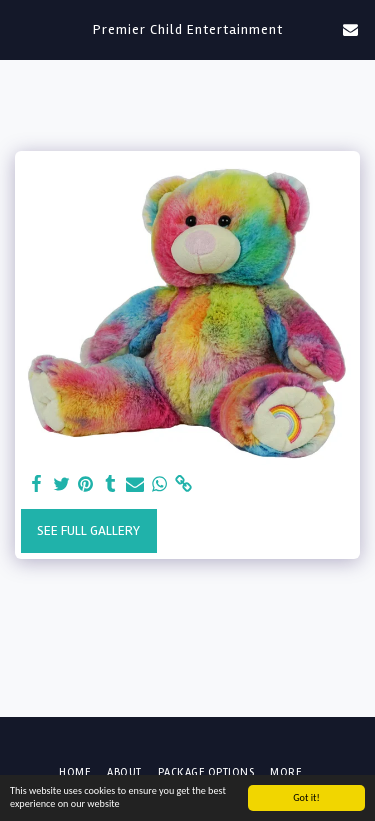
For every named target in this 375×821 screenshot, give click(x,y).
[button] (22, 28)
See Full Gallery (88, 530)
